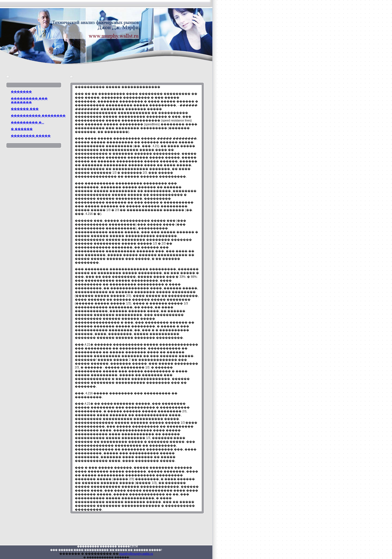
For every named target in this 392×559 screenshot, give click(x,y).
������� (21, 91)
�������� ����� (31, 136)
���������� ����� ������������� (118, 87)
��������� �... (27, 122)
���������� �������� (38, 115)
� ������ (22, 129)
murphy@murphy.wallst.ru (136, 554)
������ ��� (25, 109)
